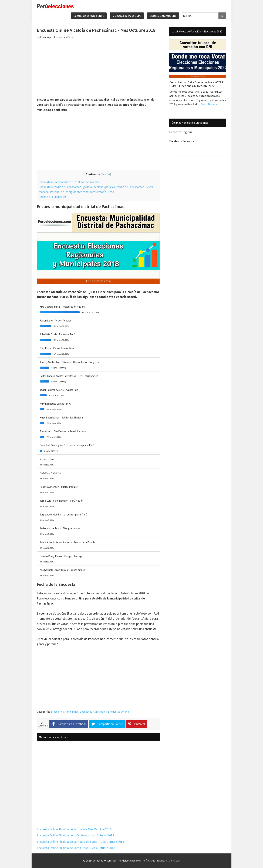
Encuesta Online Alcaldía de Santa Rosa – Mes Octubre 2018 (76, 848)
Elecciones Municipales (65, 712)
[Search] (222, 16)
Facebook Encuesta (182, 141)
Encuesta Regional (181, 132)
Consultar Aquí (210, 104)
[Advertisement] (98, 70)
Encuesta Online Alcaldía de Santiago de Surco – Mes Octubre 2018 (80, 842)
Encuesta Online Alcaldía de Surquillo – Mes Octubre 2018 (74, 829)
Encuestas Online (118, 712)
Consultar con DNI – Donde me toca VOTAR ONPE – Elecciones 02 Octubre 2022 (196, 84)
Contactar (174, 861)
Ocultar (106, 174)
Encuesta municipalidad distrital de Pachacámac (69, 182)
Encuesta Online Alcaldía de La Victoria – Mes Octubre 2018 (75, 835)
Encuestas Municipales (93, 712)
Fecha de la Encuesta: (52, 197)
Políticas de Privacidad (155, 861)
